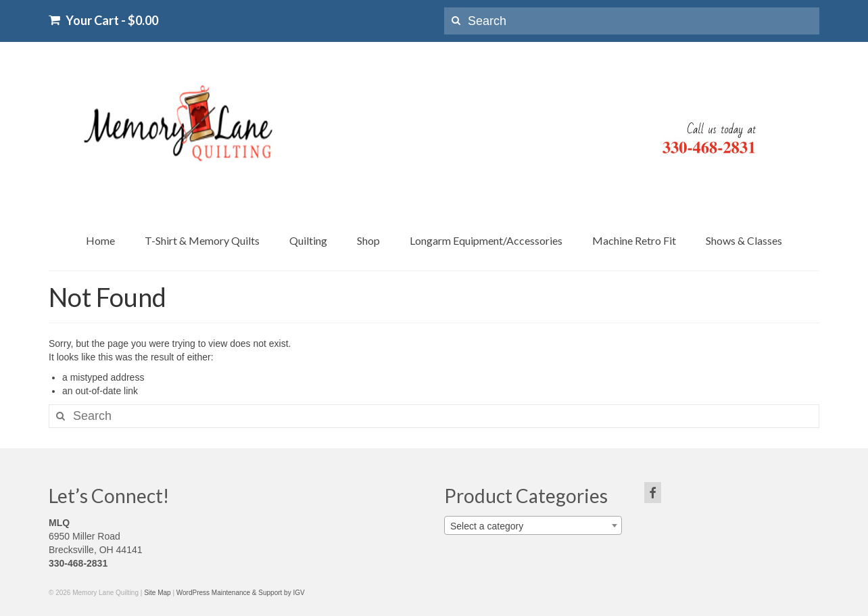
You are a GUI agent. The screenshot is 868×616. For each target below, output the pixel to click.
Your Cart (103, 20)
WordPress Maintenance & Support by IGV (241, 593)
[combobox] (533, 525)
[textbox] (533, 526)
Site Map (157, 593)
